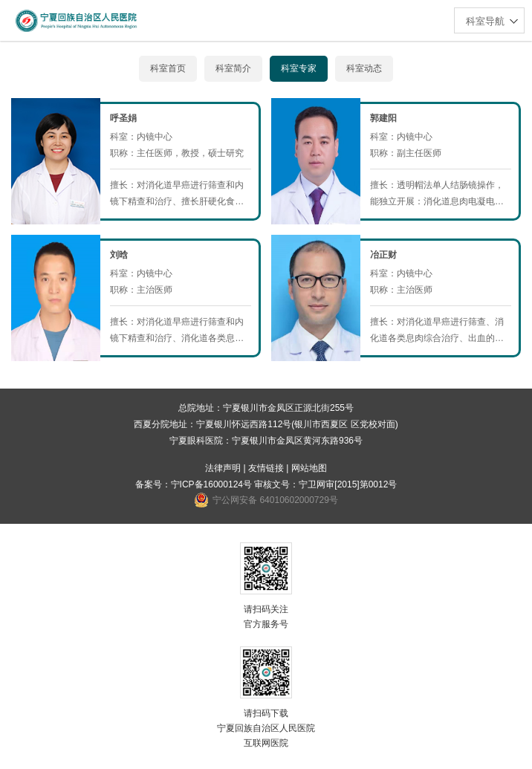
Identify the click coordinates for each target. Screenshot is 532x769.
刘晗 (119, 255)
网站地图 (309, 468)
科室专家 (299, 68)
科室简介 (233, 68)
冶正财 (383, 255)
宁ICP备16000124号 (211, 484)
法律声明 (223, 468)
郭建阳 (383, 118)
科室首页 (168, 68)
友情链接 (266, 468)
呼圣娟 (123, 118)
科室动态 (364, 68)
